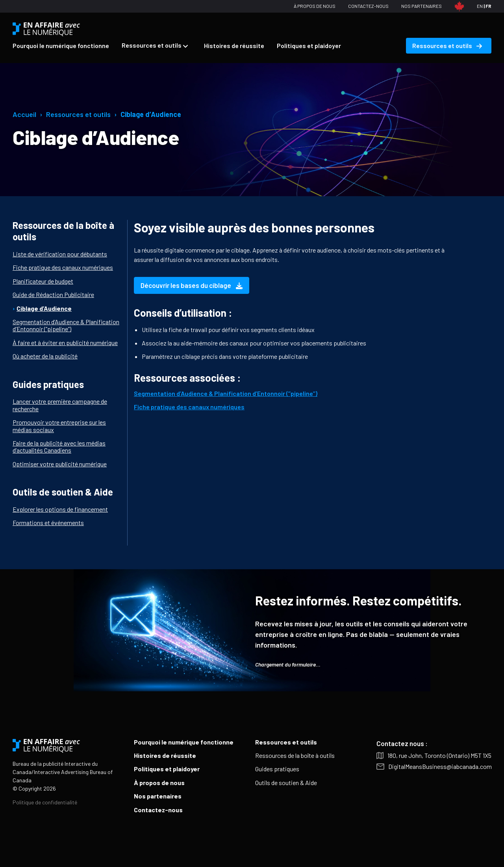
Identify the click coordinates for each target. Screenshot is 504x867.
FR (488, 6)
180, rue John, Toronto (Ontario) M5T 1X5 (439, 756)
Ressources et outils (78, 114)
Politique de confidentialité (45, 802)
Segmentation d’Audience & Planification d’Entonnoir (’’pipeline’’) (226, 393)
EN (480, 6)
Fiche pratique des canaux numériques (189, 407)
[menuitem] (61, 46)
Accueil (24, 114)
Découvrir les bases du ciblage (192, 285)
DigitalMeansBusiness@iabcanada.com (440, 767)
